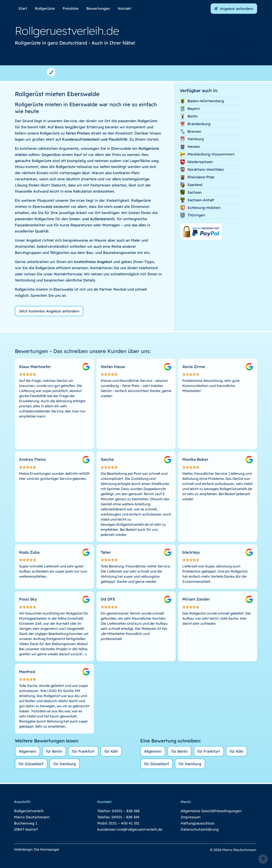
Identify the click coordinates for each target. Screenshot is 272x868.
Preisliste (73, 8)
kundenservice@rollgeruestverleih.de (121, 829)
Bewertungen (101, 8)
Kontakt (127, 8)
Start (25, 8)
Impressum (182, 817)
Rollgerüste (47, 8)
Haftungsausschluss (189, 823)
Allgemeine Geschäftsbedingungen (203, 811)
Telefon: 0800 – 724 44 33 (79, 73)
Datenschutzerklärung (191, 829)
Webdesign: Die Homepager (28, 849)
